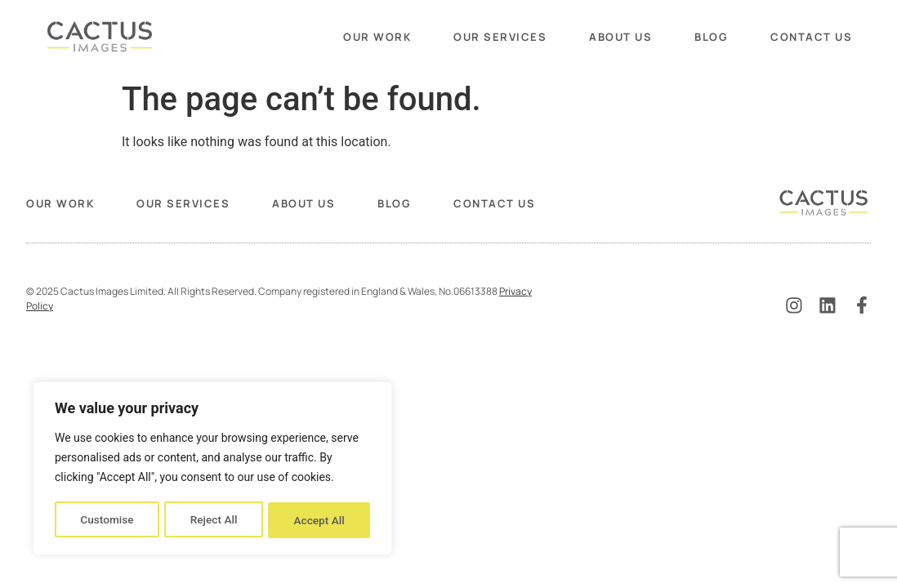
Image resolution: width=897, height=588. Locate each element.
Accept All (319, 520)
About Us (620, 37)
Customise (107, 520)
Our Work (377, 37)
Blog (711, 37)
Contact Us (811, 37)
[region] (212, 470)
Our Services (500, 37)
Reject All (214, 520)
